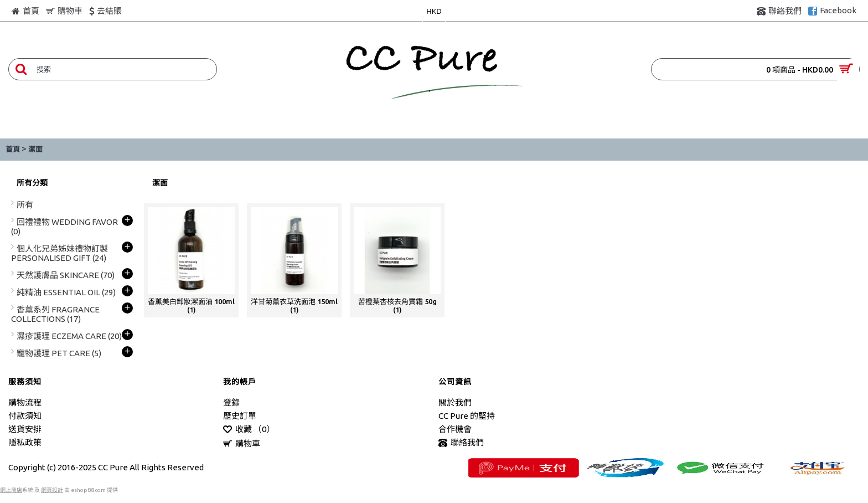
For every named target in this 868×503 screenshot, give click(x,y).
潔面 (35, 149)
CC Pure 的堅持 (467, 416)
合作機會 (455, 429)
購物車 (242, 444)
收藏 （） (249, 430)
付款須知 (25, 416)
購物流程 (25, 402)
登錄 (231, 402)
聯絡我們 (461, 443)
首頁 (13, 149)
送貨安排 (25, 429)
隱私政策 (25, 442)
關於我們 (455, 402)
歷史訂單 (240, 416)
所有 (25, 205)
